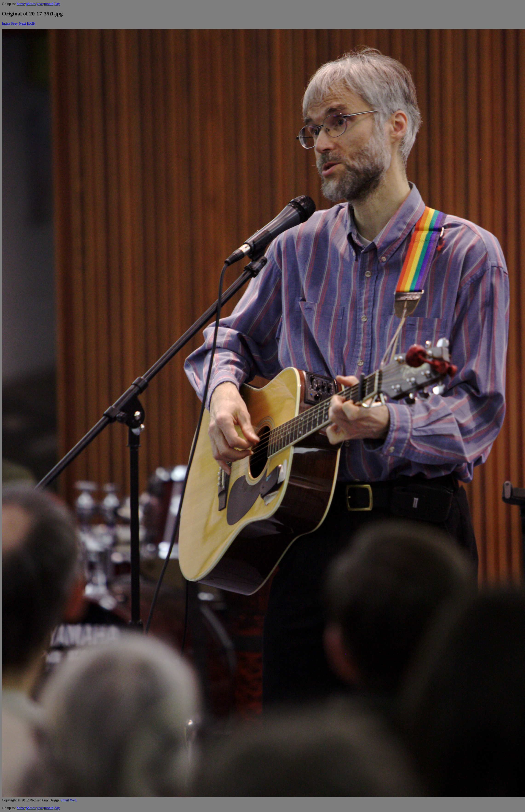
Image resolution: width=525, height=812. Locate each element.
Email (65, 800)
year (40, 4)
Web (73, 800)
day (57, 4)
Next (22, 23)
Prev (14, 23)
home (21, 4)
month (49, 4)
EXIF (31, 23)
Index (6, 23)
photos (31, 4)
